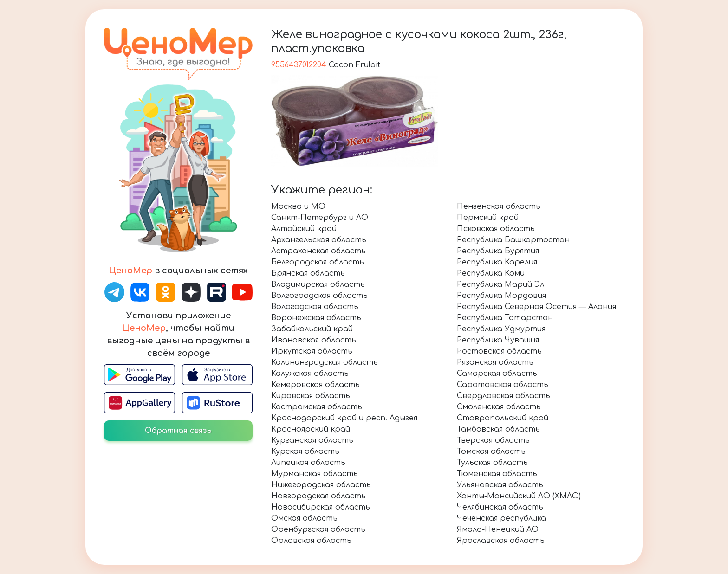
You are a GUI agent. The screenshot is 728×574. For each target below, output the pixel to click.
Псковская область (496, 229)
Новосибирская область (321, 507)
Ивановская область (314, 340)
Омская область (304, 518)
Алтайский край (304, 229)
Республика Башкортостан (513, 240)
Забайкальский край (312, 329)
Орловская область (311, 541)
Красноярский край (311, 429)
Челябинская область (500, 507)
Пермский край (488, 218)
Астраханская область (318, 251)
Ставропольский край (503, 418)
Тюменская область (497, 474)
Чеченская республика (501, 518)
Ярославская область (501, 541)
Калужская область (310, 374)
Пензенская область (499, 206)
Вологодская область (315, 307)
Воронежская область (316, 318)
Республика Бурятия (498, 251)
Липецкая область (308, 463)
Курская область (305, 451)
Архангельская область (319, 240)
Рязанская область (495, 362)
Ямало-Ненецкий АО (498, 529)
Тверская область (493, 440)
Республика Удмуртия (501, 329)
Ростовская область (499, 351)
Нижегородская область (321, 485)
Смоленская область (499, 407)
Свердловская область (504, 396)
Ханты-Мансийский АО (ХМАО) (519, 496)
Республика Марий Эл (500, 284)
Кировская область (311, 396)
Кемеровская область (315, 385)
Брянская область (308, 273)
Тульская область (492, 463)
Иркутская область (312, 351)
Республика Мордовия (501, 296)
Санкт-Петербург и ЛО (320, 218)
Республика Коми (491, 273)
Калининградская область (325, 362)
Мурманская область (315, 474)
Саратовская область (503, 385)
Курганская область (312, 440)
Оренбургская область (318, 529)
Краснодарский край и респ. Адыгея (344, 418)
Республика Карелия (497, 262)
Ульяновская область (500, 485)
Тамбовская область (498, 429)
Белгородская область (318, 262)
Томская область (491, 451)
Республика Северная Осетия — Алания (536, 307)
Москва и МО (298, 206)
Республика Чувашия (498, 340)
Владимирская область (318, 284)
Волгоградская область (319, 296)
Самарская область (497, 374)
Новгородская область (318, 496)
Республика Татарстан (505, 318)
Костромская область (317, 407)
